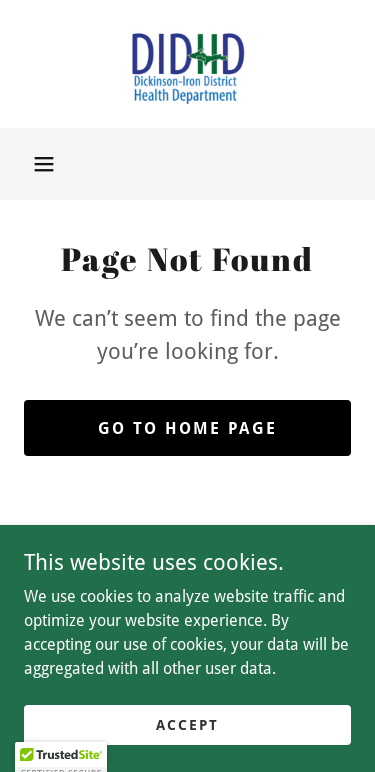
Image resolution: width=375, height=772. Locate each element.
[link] (188, 64)
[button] (44, 164)
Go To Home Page (187, 428)
